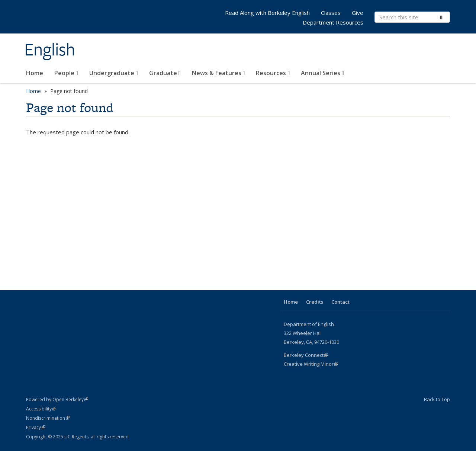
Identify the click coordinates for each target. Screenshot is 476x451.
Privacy (36, 427)
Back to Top (437, 399)
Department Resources (333, 22)
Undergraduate (114, 73)
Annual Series (322, 73)
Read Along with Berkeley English (267, 13)
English (50, 49)
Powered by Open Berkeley (57, 399)
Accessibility (41, 409)
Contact (340, 302)
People (66, 73)
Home (35, 73)
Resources (273, 73)
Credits (315, 302)
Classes (331, 13)
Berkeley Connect (306, 355)
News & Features (218, 73)
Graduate (165, 73)
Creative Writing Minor (311, 364)
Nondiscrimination (48, 418)
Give (358, 13)
